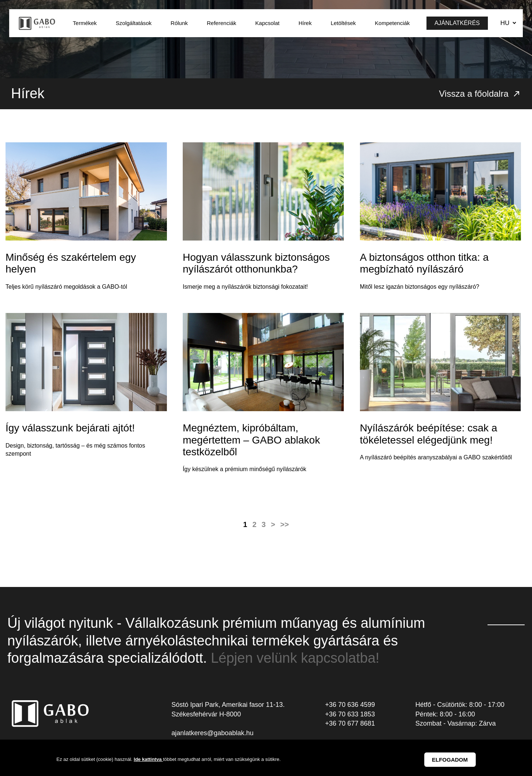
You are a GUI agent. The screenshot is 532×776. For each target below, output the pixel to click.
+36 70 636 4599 (350, 705)
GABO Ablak (37, 23)
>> (284, 524)
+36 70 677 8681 (350, 723)
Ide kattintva (148, 759)
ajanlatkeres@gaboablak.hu (212, 733)
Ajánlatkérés (457, 23)
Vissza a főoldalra (480, 94)
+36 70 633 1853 (350, 714)
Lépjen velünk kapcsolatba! (295, 658)
